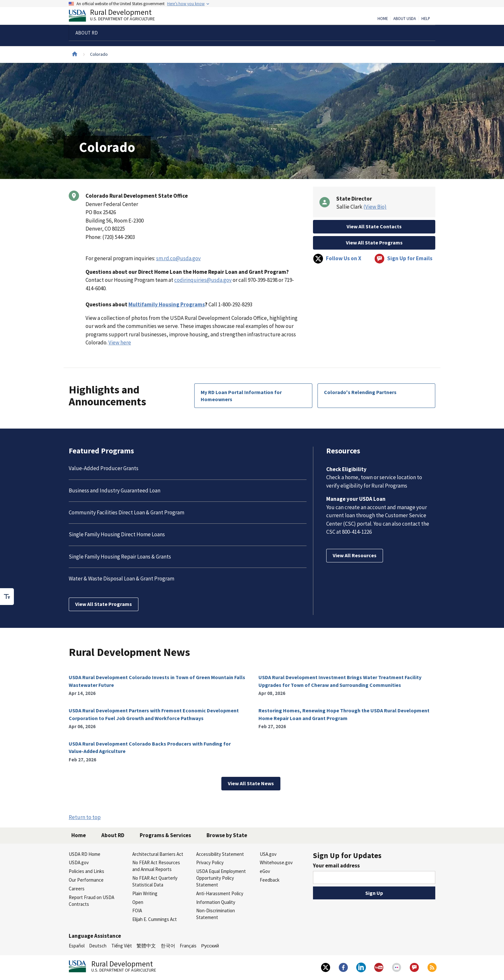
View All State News (251, 783)
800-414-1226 (357, 532)
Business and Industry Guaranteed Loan (115, 490)
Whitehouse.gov (276, 862)
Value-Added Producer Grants (104, 468)
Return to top (85, 817)
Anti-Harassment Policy (220, 893)
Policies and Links (86, 871)
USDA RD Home (85, 854)
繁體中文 (146, 946)
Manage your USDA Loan (356, 499)
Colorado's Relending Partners (360, 392)
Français (188, 946)
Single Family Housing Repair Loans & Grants (120, 557)
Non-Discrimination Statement (216, 914)
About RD (113, 835)
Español (77, 946)
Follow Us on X (337, 259)
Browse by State (227, 835)
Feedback (270, 880)
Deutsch (98, 946)
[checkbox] (7, 597)
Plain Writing (145, 893)
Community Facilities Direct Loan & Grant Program (126, 512)
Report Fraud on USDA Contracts (91, 901)
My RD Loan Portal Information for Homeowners (241, 396)
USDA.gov (79, 862)
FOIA (137, 911)
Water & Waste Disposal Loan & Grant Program (121, 579)
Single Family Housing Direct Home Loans (117, 534)
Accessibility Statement (220, 854)
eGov (265, 871)
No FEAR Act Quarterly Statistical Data (155, 881)
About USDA (405, 19)
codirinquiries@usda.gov (203, 280)
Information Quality (216, 902)
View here (120, 342)
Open (138, 902)
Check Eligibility (346, 469)
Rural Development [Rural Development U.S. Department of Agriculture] (117, 16)
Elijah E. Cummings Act (155, 919)
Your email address (336, 866)
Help (426, 19)
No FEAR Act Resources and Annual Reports (156, 866)
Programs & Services (165, 835)
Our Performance (86, 880)
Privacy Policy (210, 862)
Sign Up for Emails (403, 259)
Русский (210, 946)
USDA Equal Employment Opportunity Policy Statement (221, 878)
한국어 (168, 946)
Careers (77, 889)
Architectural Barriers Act (158, 854)
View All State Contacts (374, 226)
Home (383, 19)
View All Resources (355, 555)
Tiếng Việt (122, 946)
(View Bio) (375, 207)
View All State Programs (374, 243)
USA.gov (268, 854)
